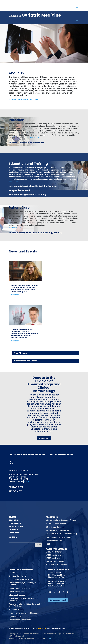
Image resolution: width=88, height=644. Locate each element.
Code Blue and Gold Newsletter (59, 537)
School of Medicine (54, 541)
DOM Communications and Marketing (61, 534)
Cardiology (13, 572)
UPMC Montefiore (53, 555)
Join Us (13, 537)
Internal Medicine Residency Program (61, 520)
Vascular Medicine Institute (20, 620)
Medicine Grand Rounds (56, 524)
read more (15, 295)
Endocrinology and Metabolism (22, 579)
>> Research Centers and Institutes (26, 143)
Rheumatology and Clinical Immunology (25, 613)
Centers (13, 529)
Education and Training (28, 164)
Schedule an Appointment (57, 564)
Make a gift (44, 438)
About (12, 517)
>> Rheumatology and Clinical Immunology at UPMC (35, 233)
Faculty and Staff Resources (57, 530)
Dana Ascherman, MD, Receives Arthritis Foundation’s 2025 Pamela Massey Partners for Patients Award (25, 334)
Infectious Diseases (17, 595)
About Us (16, 73)
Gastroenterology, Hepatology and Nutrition (23, 584)
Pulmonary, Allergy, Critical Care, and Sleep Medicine (24, 605)
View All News (20, 353)
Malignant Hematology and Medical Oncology (23, 599)
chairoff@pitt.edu (61, 581)
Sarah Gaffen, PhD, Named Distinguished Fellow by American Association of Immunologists (25, 289)
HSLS (48, 544)
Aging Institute (15, 616)
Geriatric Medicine (16, 592)
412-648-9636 (60, 584)
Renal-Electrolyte (16, 609)
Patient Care (19, 208)
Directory (15, 532)
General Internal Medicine (19, 588)
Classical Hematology (18, 576)
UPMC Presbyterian (54, 552)
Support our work (58, 600)
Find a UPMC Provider (55, 561)
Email (27, 481)
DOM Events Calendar (55, 527)
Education (15, 523)
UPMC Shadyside (53, 558)
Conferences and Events (26, 361)
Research (17, 120)
